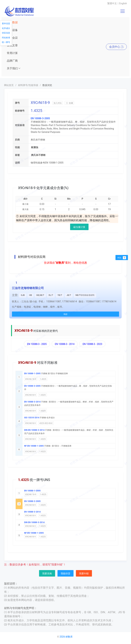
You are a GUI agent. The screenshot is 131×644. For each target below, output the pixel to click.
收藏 (69, 103)
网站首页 (9, 85)
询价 (65, 314)
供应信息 (6, 33)
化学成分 (6, 28)
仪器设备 (12, 30)
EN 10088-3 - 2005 (37, 344)
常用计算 (12, 53)
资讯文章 (12, 45)
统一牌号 (6, 42)
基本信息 (6, 24)
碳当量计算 (79, 227)
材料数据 (12, 22)
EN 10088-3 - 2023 (92, 344)
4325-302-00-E (46, 423)
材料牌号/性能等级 (28, 85)
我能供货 (65, 573)
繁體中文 (112, 3)
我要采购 (47, 573)
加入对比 (58, 103)
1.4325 (43, 379)
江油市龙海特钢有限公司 (28, 288)
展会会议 (12, 38)
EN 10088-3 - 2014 (65, 344)
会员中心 (116, 47)
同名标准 (6, 38)
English (123, 3)
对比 (122, 258)
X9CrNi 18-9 (31, 379)
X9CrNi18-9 (30, 395)
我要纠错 (84, 573)
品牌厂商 (12, 61)
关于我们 (14, 68)
